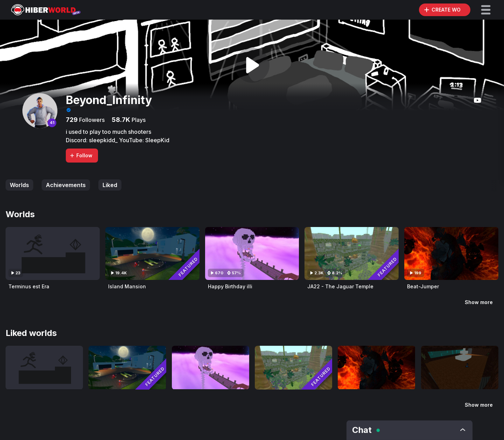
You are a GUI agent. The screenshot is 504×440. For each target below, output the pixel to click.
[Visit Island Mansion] (152, 253)
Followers (91, 120)
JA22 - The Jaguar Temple (340, 286)
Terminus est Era (29, 286)
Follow (81, 155)
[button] (486, 10)
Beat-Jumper (423, 286)
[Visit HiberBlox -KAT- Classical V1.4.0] (460, 367)
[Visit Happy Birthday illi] (252, 253)
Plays (138, 120)
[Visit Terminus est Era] (53, 253)
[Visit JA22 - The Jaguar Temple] (352, 253)
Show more (479, 302)
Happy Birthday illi (230, 286)
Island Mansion (127, 286)
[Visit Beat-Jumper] (451, 253)
